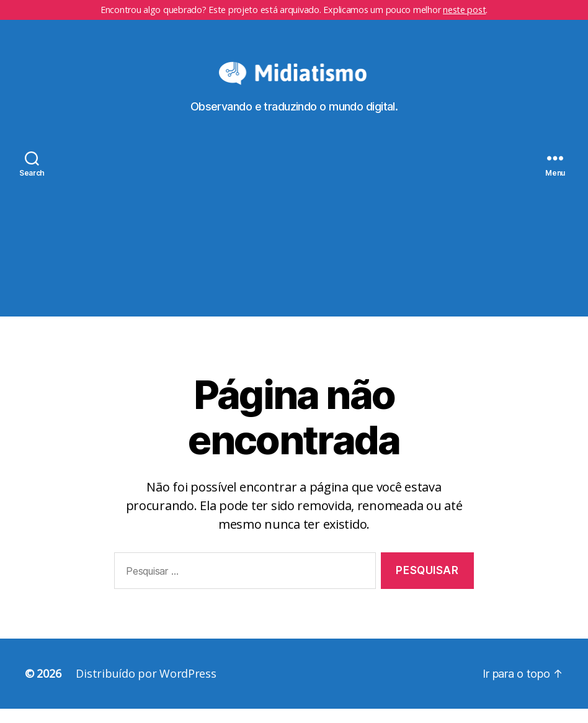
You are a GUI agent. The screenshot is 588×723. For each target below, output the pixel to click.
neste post (464, 10)
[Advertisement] (294, 244)
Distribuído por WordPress (146, 688)
